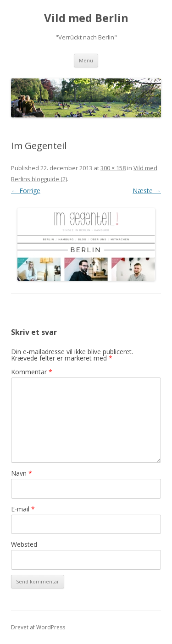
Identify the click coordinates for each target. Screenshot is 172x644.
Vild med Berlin (86, 18)
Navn (22, 473)
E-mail (23, 509)
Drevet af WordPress (38, 627)
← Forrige (26, 191)
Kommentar (32, 372)
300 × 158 (113, 168)
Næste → (147, 191)
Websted (24, 544)
